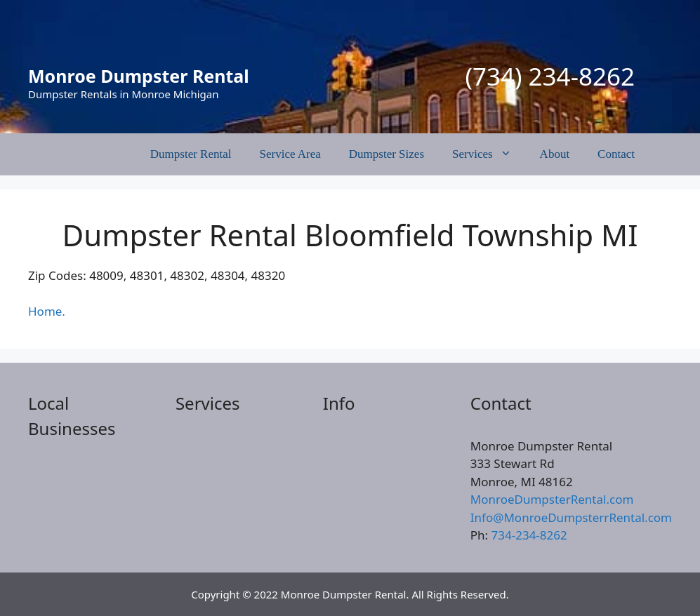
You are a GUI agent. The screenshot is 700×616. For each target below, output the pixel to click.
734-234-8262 (529, 535)
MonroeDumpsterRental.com (552, 499)
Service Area (290, 154)
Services (489, 154)
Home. (47, 311)
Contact (616, 154)
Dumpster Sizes (387, 154)
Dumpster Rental (191, 154)
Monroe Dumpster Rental (139, 76)
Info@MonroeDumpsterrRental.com (571, 517)
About (555, 154)
